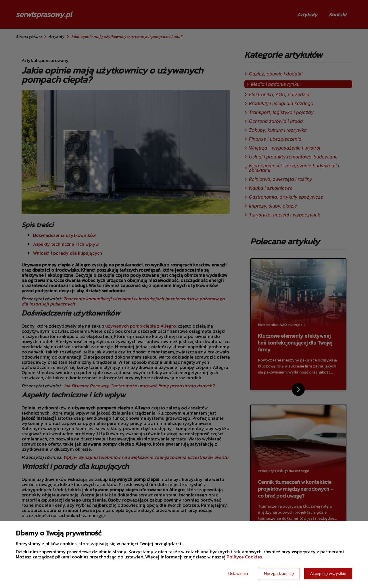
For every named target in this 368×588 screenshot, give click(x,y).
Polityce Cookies (244, 557)
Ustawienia (238, 574)
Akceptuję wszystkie (328, 574)
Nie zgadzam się (279, 574)
